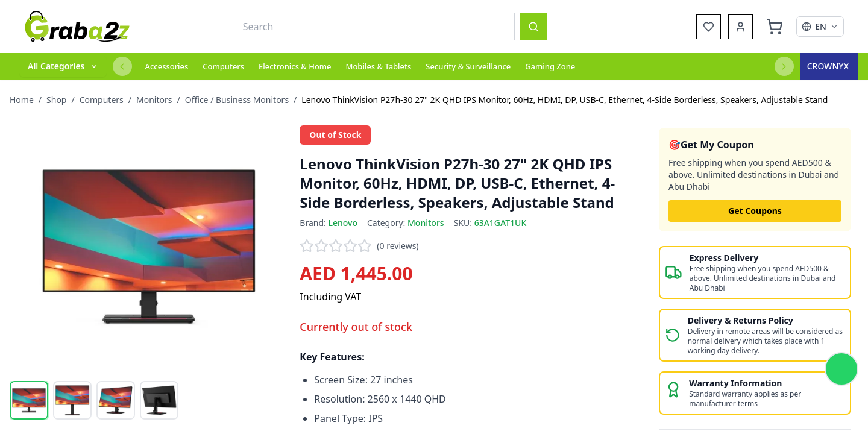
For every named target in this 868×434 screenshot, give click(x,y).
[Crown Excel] (829, 66)
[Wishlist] (709, 27)
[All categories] (63, 66)
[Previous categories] (122, 66)
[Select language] (820, 27)
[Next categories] (784, 66)
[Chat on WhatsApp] (841, 369)
